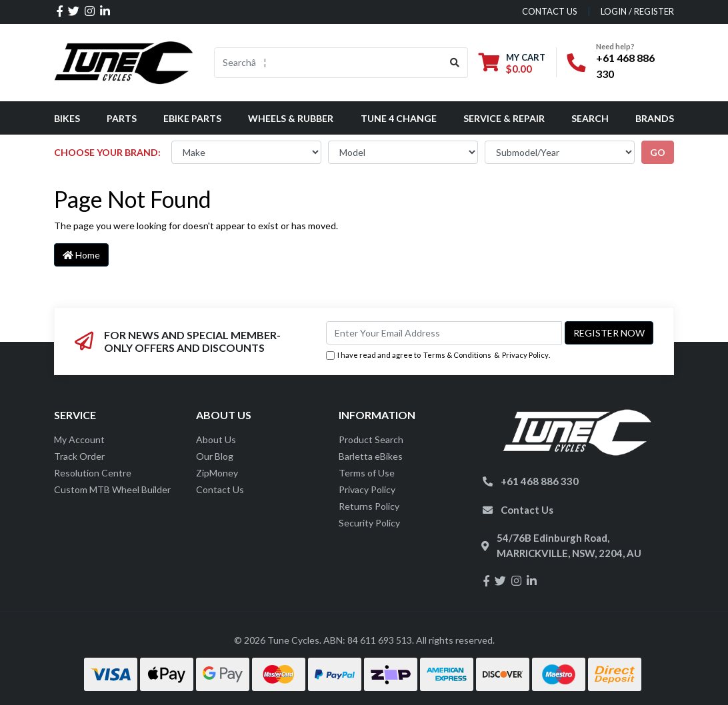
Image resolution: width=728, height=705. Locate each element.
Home (81, 255)
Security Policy (369, 523)
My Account (79, 439)
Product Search (371, 439)
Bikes (67, 118)
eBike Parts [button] (192, 118)
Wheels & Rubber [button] (291, 118)
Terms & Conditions (457, 355)
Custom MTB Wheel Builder (112, 489)
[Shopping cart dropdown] (512, 63)
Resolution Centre (93, 473)
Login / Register (637, 11)
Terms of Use (367, 473)
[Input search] (328, 63)
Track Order (79, 456)
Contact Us (220, 489)
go (658, 152)
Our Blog (215, 456)
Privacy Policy (525, 355)
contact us (550, 11)
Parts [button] (122, 118)
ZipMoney (217, 473)
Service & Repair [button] (504, 118)
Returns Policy (369, 506)
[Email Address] (444, 333)
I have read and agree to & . (438, 355)
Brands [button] (655, 118)
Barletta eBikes (371, 456)
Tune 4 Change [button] (399, 118)
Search (590, 118)
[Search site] (455, 63)
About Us (216, 439)
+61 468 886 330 (540, 481)
